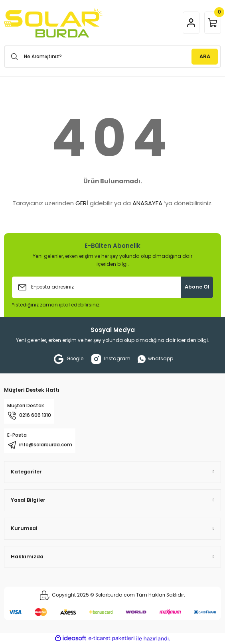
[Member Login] (191, 23)
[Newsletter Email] (112, 287)
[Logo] (53, 23)
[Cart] (213, 23)
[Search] (112, 57)
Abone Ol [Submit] (197, 287)
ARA (205, 56)
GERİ (82, 203)
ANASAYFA (147, 203)
